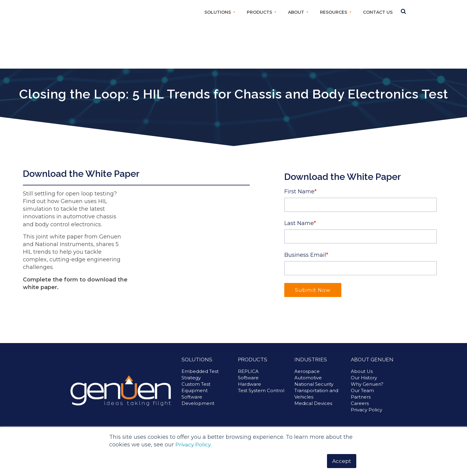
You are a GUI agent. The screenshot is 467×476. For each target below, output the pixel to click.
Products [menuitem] (259, 12)
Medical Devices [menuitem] (313, 403)
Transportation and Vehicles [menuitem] (316, 394)
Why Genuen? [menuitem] (367, 384)
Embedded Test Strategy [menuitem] (200, 374)
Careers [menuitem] (360, 403)
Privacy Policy (194, 444)
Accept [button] (341, 461)
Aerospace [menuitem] (307, 371)
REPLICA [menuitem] (248, 371)
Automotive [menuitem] (308, 378)
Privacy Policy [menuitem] (366, 410)
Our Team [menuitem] (362, 390)
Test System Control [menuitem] (261, 390)
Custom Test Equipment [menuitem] (196, 387)
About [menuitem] (296, 12)
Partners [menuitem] (361, 397)
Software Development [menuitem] (198, 400)
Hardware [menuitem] (250, 384)
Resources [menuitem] (334, 12)
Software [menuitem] (248, 378)
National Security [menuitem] (314, 384)
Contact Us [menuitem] (378, 12)
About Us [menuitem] (362, 371)
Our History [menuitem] (364, 378)
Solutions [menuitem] (218, 12)
